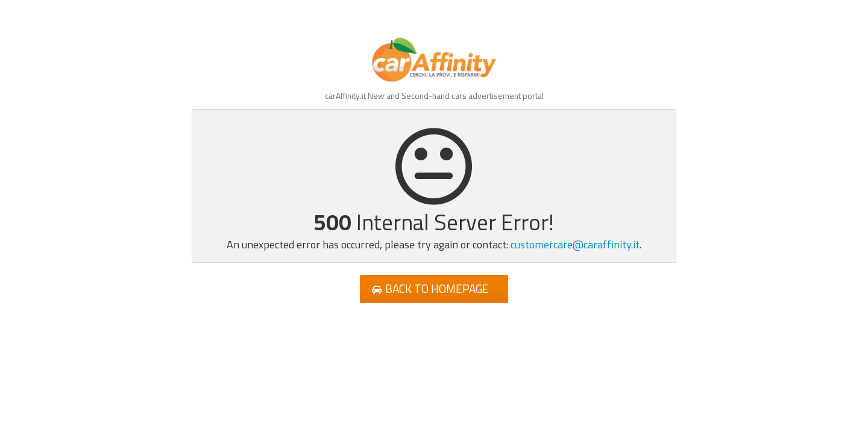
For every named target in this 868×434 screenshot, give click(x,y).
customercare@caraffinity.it (575, 244)
